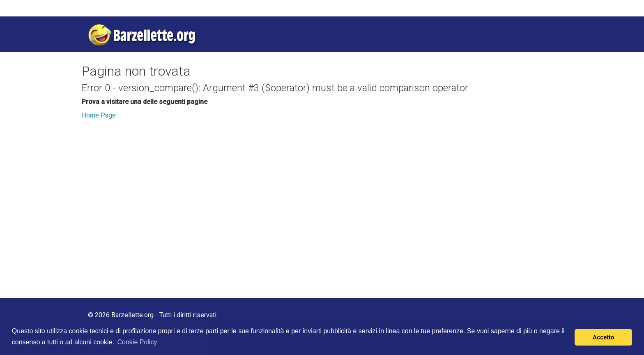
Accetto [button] (604, 337)
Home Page (99, 115)
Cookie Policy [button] (137, 342)
